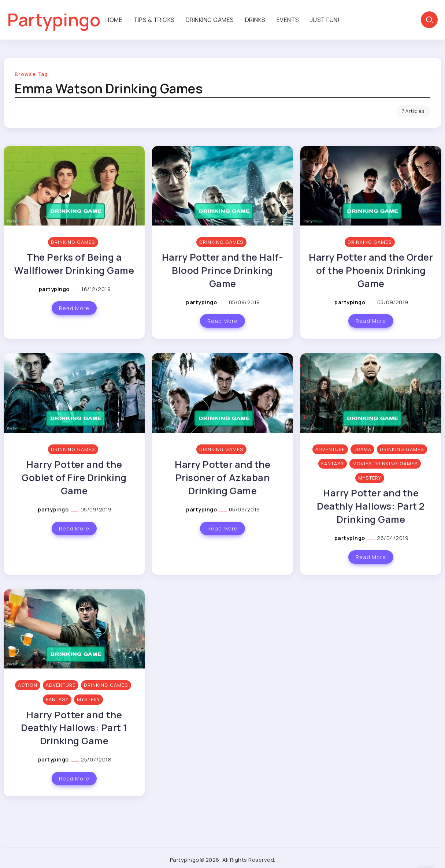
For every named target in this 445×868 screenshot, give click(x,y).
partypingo (55, 289)
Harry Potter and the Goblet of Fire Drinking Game (74, 478)
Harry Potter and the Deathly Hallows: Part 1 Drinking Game (74, 728)
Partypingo (54, 20)
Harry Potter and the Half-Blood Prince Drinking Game (223, 270)
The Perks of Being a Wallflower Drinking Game (74, 264)
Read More (74, 308)
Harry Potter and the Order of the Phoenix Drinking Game (371, 270)
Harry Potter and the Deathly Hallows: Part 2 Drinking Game (371, 506)
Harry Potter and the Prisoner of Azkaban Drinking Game (222, 478)
